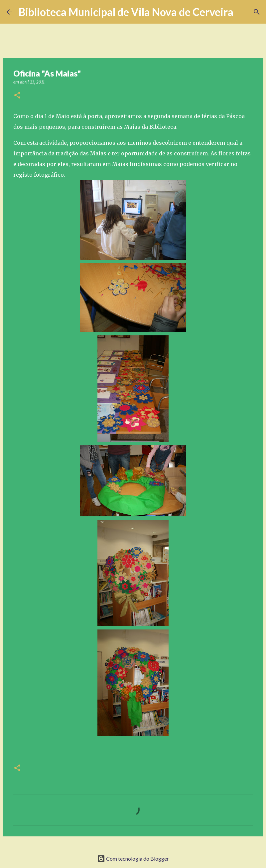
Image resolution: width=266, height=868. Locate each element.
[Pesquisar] (243, 12)
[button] (17, 96)
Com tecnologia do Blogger (133, 859)
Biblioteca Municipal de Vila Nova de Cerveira (126, 12)
